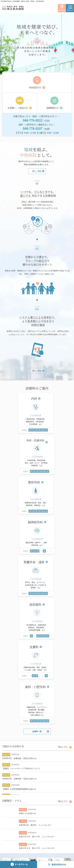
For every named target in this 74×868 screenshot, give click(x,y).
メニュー (70, 9)
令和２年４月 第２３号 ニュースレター (37, 686)
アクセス (62, 8)
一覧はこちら (62, 584)
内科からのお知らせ (27, 651)
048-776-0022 (33, 120)
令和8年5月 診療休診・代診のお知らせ (19, 596)
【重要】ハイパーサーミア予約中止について (21, 606)
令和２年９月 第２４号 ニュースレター (37, 674)
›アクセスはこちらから (37, 833)
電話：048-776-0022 (27, 843)
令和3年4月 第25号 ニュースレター (35, 663)
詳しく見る (37, 172)
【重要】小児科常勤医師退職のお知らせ (19, 627)
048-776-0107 (33, 129)
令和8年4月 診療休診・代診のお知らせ (19, 616)
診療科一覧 (37, 569)
